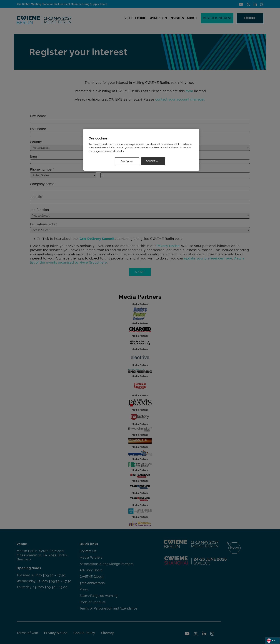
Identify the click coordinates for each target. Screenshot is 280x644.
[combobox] (272, 641)
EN (271, 641)
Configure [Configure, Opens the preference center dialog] (127, 161)
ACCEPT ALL (153, 161)
